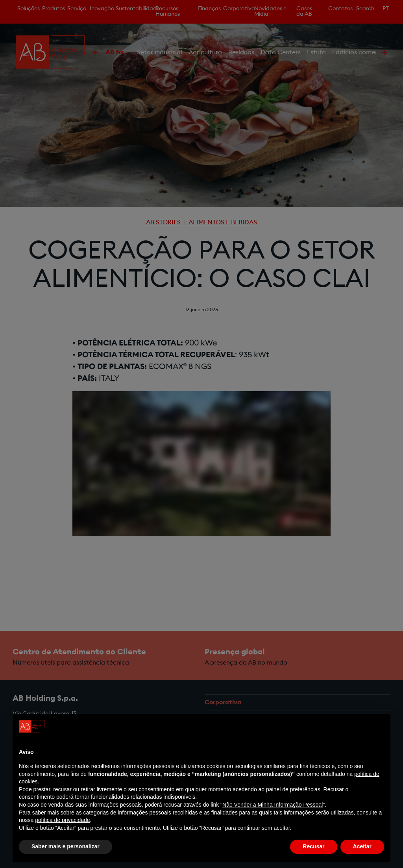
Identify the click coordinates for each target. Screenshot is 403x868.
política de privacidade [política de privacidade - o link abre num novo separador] (62, 820)
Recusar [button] (313, 846)
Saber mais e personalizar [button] (66, 846)
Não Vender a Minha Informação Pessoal (273, 805)
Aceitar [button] (362, 846)
